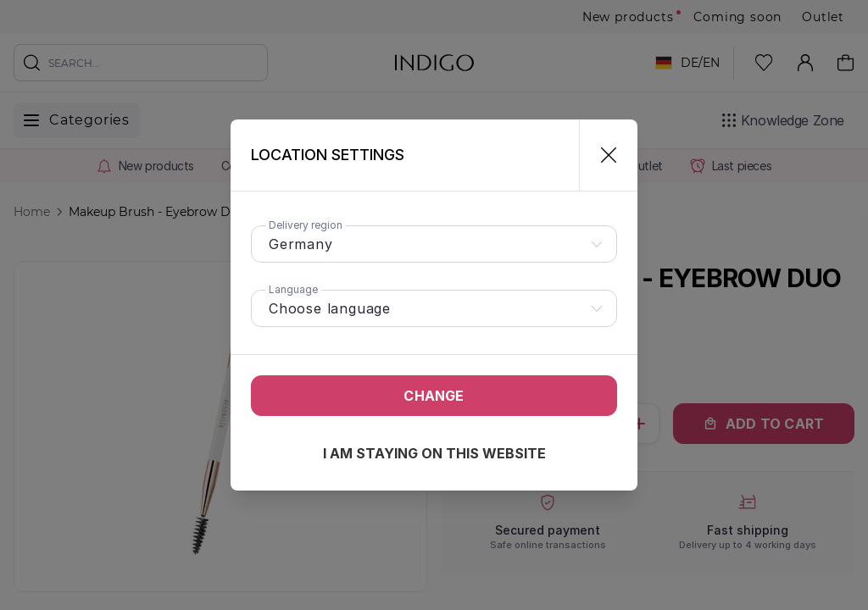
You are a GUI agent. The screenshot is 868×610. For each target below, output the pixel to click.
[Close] (601, 155)
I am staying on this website (434, 453)
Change (434, 396)
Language (293, 289)
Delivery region (306, 225)
